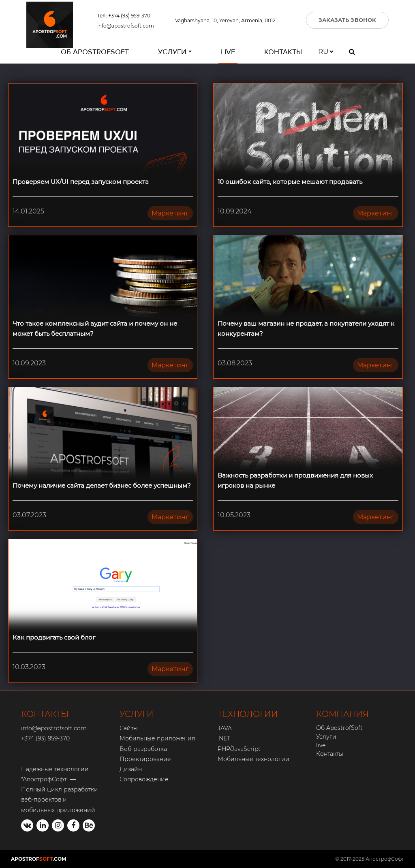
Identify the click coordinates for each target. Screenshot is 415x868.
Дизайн (131, 769)
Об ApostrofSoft (95, 52)
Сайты (129, 728)
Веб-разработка (143, 749)
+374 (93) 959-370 (45, 738)
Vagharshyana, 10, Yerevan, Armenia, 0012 (225, 20)
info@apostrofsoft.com (126, 26)
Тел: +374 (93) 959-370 (124, 16)
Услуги (172, 52)
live (228, 52)
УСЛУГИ (137, 714)
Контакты (283, 52)
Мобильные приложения (157, 738)
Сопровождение (144, 779)
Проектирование (145, 759)
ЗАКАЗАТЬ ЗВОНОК (348, 20)
